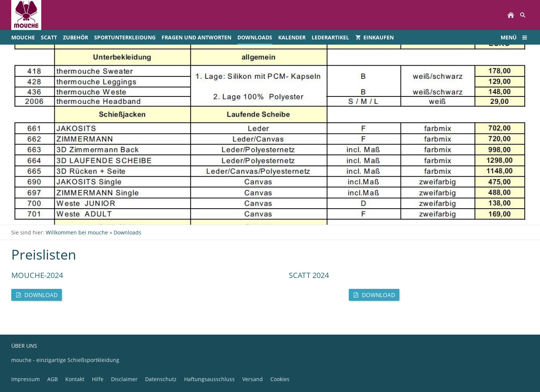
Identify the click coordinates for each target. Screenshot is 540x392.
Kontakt (75, 379)
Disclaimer (124, 379)
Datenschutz (161, 379)
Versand (253, 379)
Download (37, 295)
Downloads (127, 232)
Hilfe (98, 379)
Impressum (25, 379)
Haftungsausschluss (209, 379)
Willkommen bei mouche (77, 232)
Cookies (280, 379)
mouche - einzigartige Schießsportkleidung (65, 360)
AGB (52, 379)
